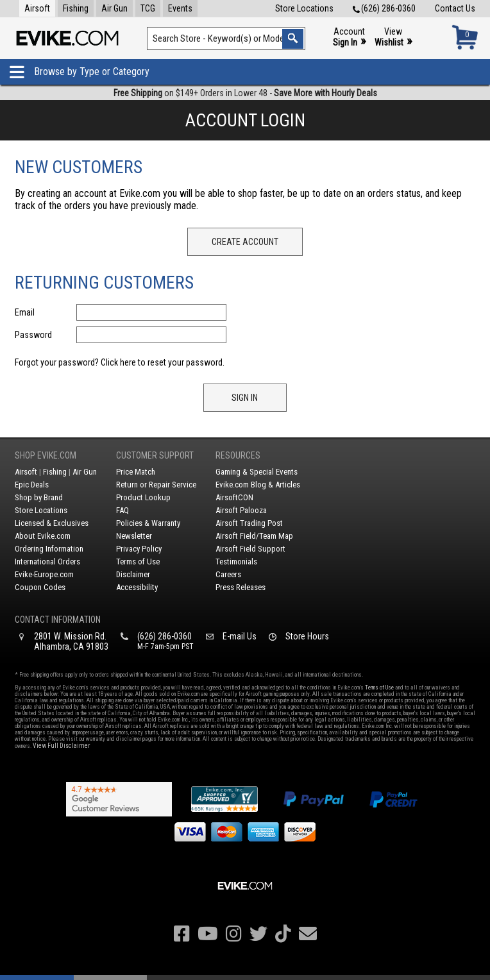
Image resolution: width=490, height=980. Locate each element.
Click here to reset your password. (163, 362)
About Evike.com (43, 536)
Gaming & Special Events (257, 472)
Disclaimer (133, 574)
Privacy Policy (139, 549)
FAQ (122, 510)
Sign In (245, 398)
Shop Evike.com (46, 455)
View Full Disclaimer (61, 746)
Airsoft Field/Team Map (254, 536)
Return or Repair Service (156, 485)
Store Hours (307, 636)
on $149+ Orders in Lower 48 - (245, 93)
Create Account (245, 242)
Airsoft (37, 8)
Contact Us (455, 8)
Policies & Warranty (148, 523)
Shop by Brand (39, 497)
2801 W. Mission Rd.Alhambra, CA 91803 (71, 641)
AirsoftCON (234, 497)
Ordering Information (49, 549)
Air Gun (114, 8)
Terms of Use (138, 562)
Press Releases (241, 587)
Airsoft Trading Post (249, 523)
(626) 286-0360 (384, 8)
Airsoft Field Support (250, 549)
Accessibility (137, 587)
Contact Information (58, 620)
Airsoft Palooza (241, 510)
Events (180, 8)
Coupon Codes (40, 587)
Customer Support (155, 455)
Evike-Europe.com (44, 574)
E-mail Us (240, 636)
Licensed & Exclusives (52, 523)
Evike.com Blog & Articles (258, 485)
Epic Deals (32, 485)
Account (349, 38)
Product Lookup (143, 497)
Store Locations (304, 8)
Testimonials (236, 562)
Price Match (136, 472)
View (393, 38)
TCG (148, 8)
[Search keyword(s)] (226, 38)
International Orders (47, 562)
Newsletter (134, 536)
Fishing (76, 8)
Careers (228, 574)
